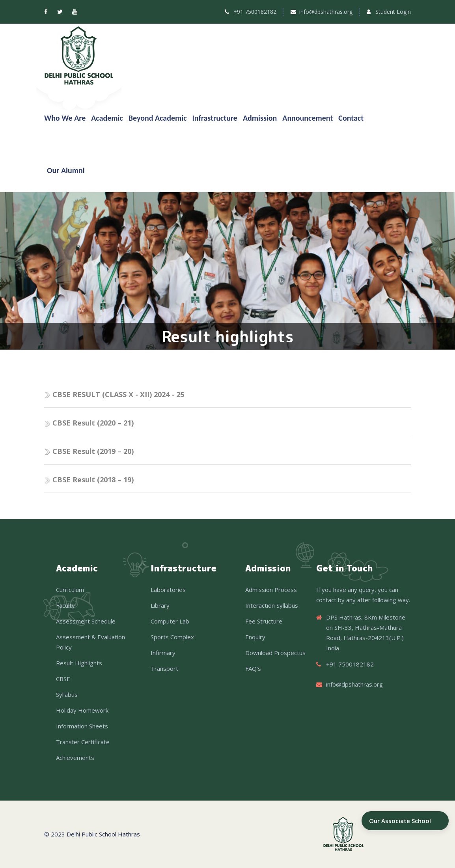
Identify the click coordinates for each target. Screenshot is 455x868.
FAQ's (253, 668)
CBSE (63, 679)
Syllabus (67, 694)
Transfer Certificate (83, 742)
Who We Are (65, 118)
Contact (351, 118)
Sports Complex (172, 637)
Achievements (75, 758)
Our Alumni (66, 170)
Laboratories (168, 590)
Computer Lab (170, 621)
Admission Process (271, 590)
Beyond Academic (158, 118)
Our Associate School (400, 821)
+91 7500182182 (255, 12)
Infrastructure (215, 118)
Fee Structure (264, 621)
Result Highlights (79, 663)
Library (160, 605)
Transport (164, 668)
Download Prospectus (275, 653)
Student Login (393, 12)
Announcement (308, 118)
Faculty (65, 605)
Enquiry (255, 637)
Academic (107, 118)
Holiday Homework (82, 710)
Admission (260, 118)
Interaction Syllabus (272, 605)
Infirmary (163, 653)
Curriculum (70, 590)
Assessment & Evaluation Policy (90, 642)
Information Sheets (82, 726)
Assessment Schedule (86, 621)
